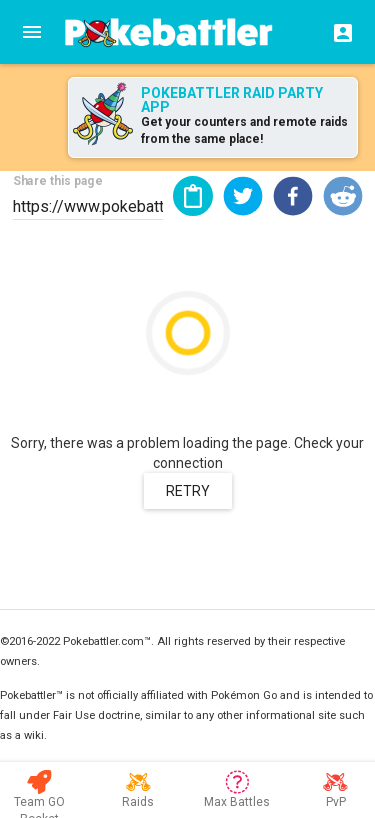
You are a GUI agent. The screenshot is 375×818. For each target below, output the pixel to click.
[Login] (337, 32)
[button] (243, 196)
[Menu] (32, 32)
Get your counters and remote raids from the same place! (244, 130)
